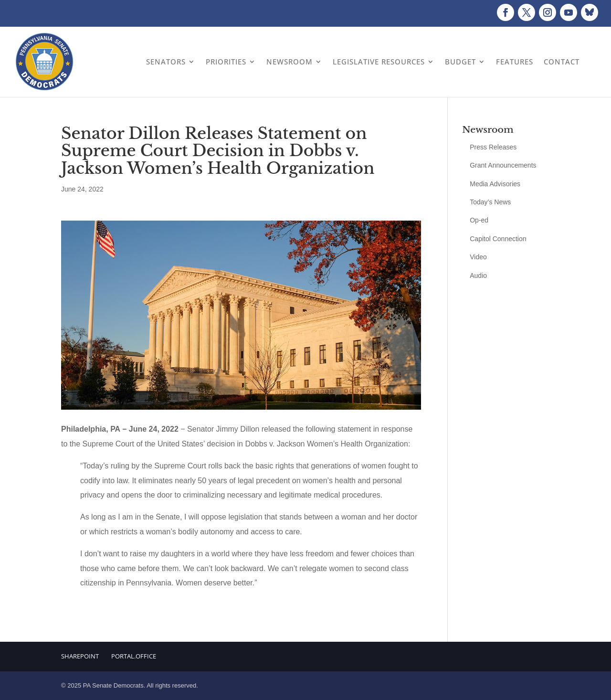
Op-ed (479, 220)
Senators (166, 62)
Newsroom (290, 62)
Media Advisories (495, 184)
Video (478, 257)
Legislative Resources (379, 62)
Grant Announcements (503, 165)
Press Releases (493, 147)
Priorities (226, 62)
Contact (562, 62)
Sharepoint (80, 656)
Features (515, 62)
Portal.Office (134, 656)
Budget (460, 62)
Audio (478, 276)
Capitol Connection (498, 239)
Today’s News (490, 202)
